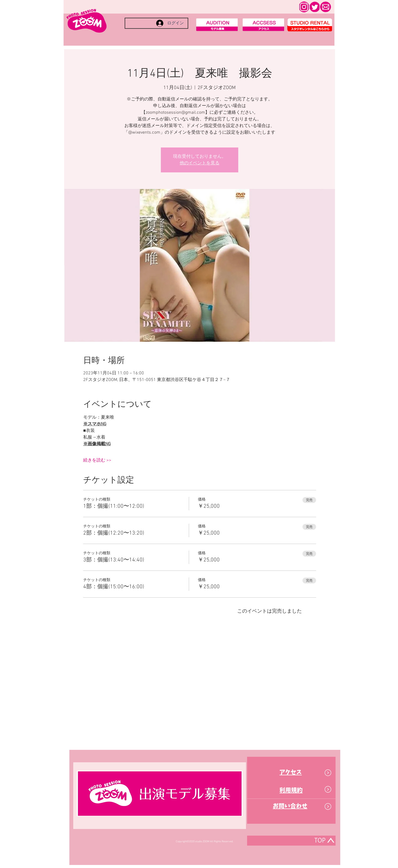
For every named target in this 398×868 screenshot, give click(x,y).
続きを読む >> (97, 460)
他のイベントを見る (200, 163)
